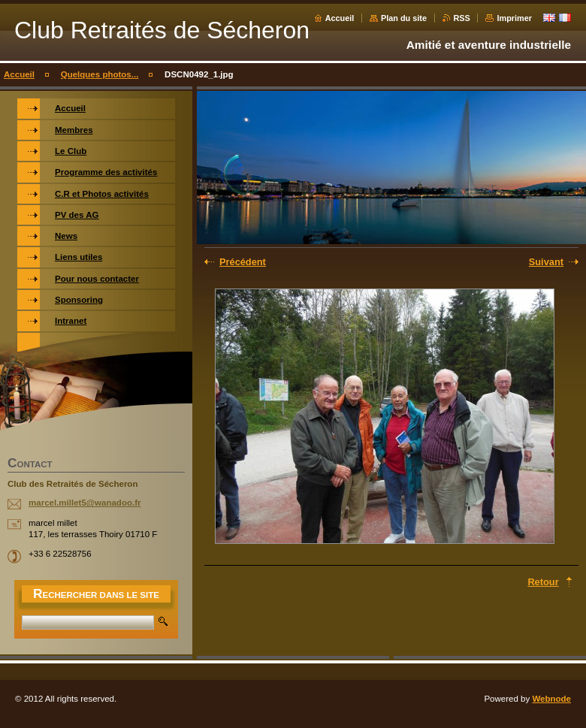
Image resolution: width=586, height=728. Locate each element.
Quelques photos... (100, 74)
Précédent (243, 262)
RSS (462, 18)
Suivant (546, 262)
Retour (543, 582)
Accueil (340, 18)
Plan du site (404, 18)
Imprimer (514, 18)
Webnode (551, 699)
